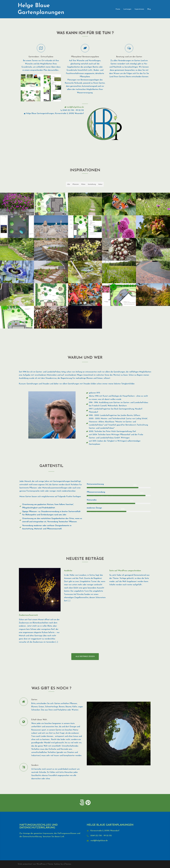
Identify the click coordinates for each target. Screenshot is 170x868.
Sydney (57, 864)
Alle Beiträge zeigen (85, 657)
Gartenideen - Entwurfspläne (41, 57)
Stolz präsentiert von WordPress (32, 864)
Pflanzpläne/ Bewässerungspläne (85, 57)
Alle (68, 184)
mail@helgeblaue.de (99, 841)
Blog (149, 9)
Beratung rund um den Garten (129, 57)
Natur (100, 184)
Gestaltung (92, 184)
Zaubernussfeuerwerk (28, 615)
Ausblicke (68, 571)
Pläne (83, 184)
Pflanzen (76, 184)
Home (118, 9)
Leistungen (127, 9)
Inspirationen (139, 9)
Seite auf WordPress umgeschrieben (125, 571)
